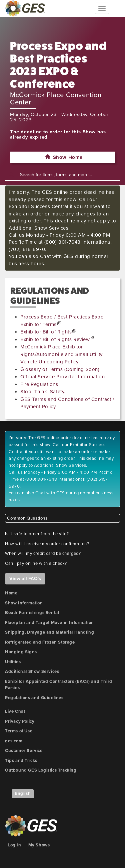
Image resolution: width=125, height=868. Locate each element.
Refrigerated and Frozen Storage (40, 642)
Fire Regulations (39, 384)
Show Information (24, 603)
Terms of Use (19, 731)
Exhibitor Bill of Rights (46, 332)
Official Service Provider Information (62, 377)
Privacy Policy (20, 721)
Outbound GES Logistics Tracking (41, 770)
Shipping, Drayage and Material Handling (49, 632)
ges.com (14, 741)
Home (11, 593)
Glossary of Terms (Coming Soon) (60, 369)
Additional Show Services (32, 672)
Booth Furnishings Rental (32, 613)
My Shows (39, 845)
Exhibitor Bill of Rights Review (55, 339)
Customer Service (24, 751)
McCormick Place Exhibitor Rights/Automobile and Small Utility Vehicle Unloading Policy (61, 354)
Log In (14, 845)
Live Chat (15, 711)
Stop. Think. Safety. (43, 392)
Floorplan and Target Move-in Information (49, 623)
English (23, 794)
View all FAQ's (25, 579)
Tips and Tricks (21, 761)
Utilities (13, 662)
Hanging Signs (21, 652)
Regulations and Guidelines (34, 698)
